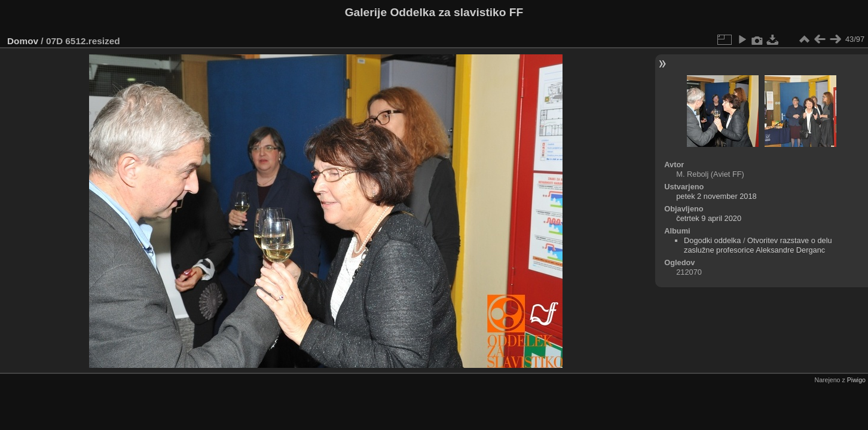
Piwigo (856, 380)
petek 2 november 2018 (716, 196)
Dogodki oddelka (712, 240)
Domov (23, 41)
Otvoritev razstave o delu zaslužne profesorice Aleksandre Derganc (758, 245)
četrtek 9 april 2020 (709, 218)
